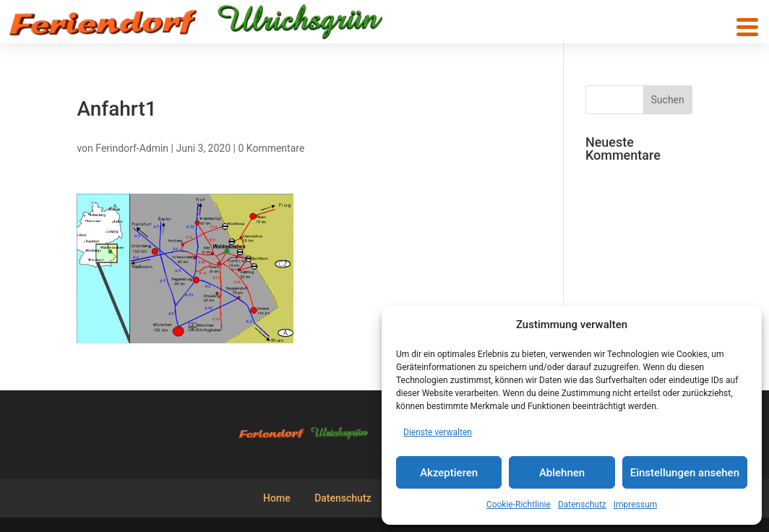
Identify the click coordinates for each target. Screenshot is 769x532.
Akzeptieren (449, 473)
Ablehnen (562, 473)
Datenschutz (582, 505)
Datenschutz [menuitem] (343, 498)
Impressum (635, 505)
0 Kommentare (271, 148)
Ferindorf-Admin (132, 148)
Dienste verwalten (438, 432)
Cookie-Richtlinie (519, 505)
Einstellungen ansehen (685, 473)
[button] (747, 27)
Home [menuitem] (277, 498)
